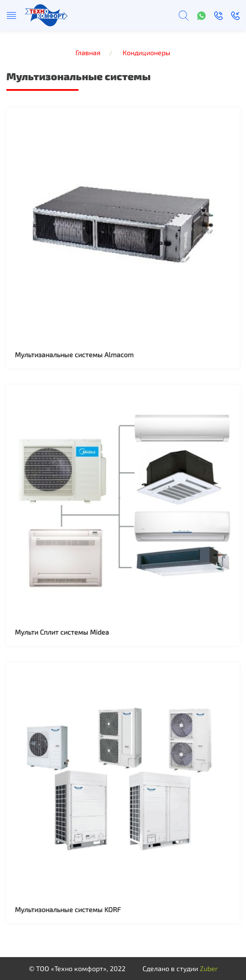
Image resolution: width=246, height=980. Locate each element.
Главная (88, 52)
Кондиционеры (147, 52)
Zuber (209, 968)
